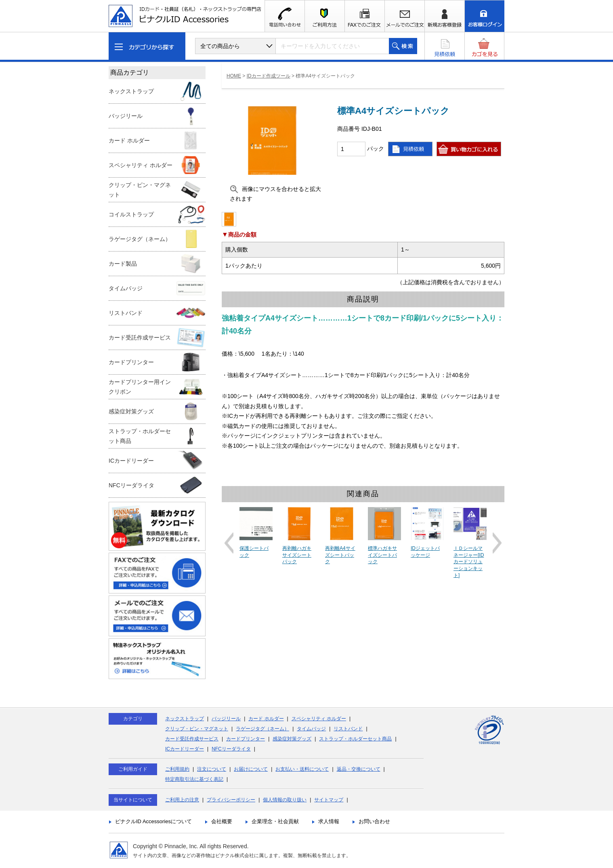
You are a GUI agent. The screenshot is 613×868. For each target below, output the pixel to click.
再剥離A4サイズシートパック (340, 555)
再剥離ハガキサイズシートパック (297, 555)
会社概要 (222, 821)
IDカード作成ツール (269, 76)
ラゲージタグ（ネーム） (262, 729)
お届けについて (251, 769)
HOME (234, 76)
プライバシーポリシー (231, 800)
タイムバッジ (311, 729)
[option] (256, 533)
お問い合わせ (374, 821)
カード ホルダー (266, 719)
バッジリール (226, 719)
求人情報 (329, 821)
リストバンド (348, 729)
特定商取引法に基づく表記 (194, 779)
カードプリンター (246, 739)
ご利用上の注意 (182, 800)
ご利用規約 (177, 769)
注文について (212, 769)
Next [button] (497, 543)
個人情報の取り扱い (285, 800)
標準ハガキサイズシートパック (382, 555)
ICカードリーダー (185, 749)
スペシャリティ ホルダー (319, 719)
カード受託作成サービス (192, 739)
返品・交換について (359, 769)
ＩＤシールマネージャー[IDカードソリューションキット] (469, 562)
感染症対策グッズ (292, 739)
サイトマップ (329, 800)
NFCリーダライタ (231, 749)
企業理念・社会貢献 (275, 821)
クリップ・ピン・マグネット (197, 729)
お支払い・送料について (302, 769)
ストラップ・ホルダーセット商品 (355, 739)
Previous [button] (229, 543)
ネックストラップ (185, 719)
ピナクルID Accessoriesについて (153, 821)
